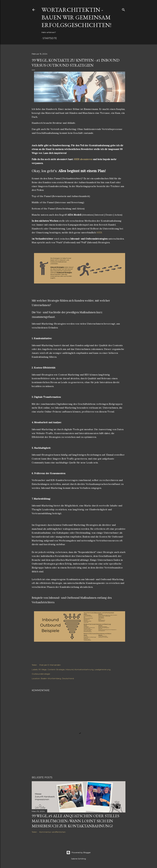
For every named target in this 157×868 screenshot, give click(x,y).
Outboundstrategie (41, 674)
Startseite (50, 38)
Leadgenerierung (102, 669)
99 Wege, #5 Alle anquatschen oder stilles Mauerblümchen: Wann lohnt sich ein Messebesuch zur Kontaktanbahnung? (75, 821)
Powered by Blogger (79, 853)
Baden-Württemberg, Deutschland (57, 678)
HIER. (99, 233)
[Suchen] (123, 9)
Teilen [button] (34, 665)
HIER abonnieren (83, 159)
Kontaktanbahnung (84, 669)
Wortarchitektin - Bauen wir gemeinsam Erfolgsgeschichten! (76, 17)
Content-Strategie (56, 669)
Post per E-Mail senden (50, 665)
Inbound (70, 669)
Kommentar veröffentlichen (52, 832)
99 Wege (43, 669)
